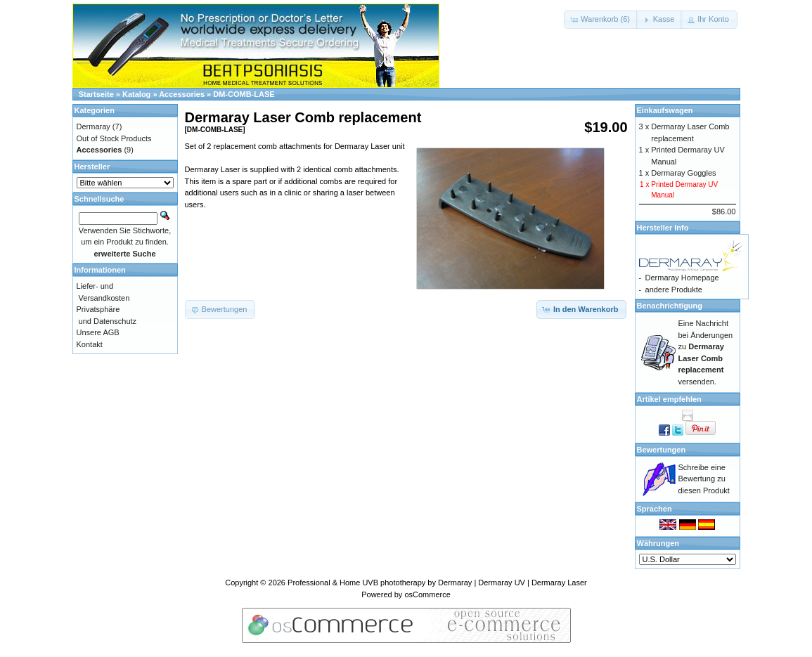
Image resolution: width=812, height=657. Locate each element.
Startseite (96, 94)
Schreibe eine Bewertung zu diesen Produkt (704, 479)
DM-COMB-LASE (244, 94)
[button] (601, 20)
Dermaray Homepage (682, 278)
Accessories (182, 94)
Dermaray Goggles (683, 173)
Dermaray (94, 126)
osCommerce (427, 594)
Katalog (136, 94)
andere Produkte (674, 290)
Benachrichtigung (670, 306)
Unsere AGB (98, 332)
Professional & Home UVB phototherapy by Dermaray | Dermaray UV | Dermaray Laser (437, 583)
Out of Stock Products (114, 138)
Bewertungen (662, 450)
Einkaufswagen (665, 110)
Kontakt (90, 344)
